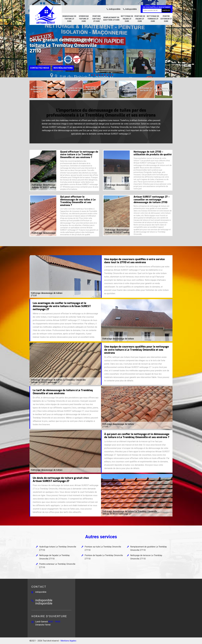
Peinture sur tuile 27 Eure (97, 19)
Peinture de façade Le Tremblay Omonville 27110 (104, 557)
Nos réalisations (63, 68)
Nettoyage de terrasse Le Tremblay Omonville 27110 (146, 557)
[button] (89, 75)
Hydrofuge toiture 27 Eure (84, 19)
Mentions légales (68, 641)
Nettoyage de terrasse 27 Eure (153, 19)
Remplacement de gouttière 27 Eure (111, 19)
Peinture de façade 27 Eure (140, 19)
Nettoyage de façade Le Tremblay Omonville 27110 (54, 557)
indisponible (114, 9)
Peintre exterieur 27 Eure (166, 19)
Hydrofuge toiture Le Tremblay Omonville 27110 (58, 548)
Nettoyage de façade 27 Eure (127, 19)
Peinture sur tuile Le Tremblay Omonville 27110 (103, 548)
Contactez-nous (40, 68)
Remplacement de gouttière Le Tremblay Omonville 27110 (149, 548)
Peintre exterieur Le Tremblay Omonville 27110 (57, 566)
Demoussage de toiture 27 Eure (69, 19)
